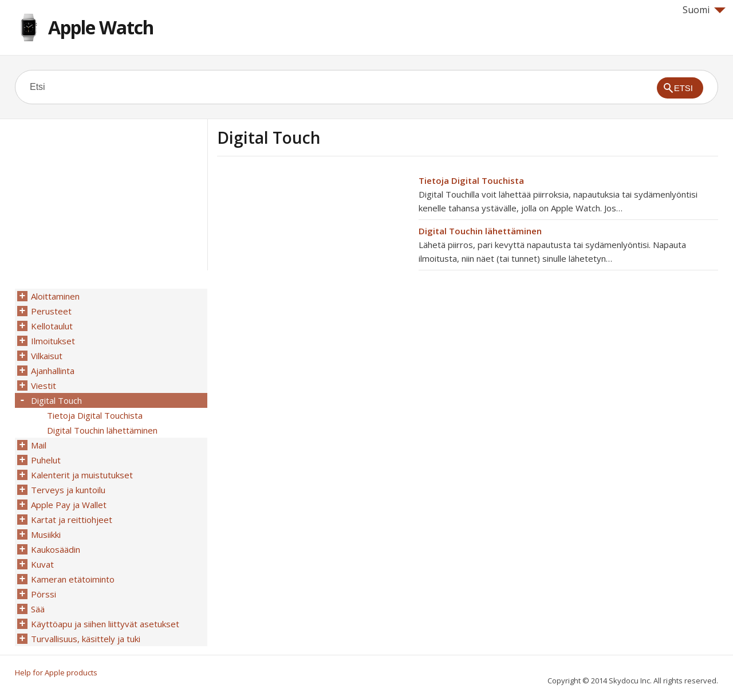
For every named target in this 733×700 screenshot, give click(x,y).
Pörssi (44, 594)
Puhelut (46, 460)
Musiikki (46, 534)
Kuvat (42, 564)
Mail (39, 445)
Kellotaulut (52, 326)
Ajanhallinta (53, 371)
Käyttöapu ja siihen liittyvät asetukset (105, 624)
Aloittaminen (55, 296)
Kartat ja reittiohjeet (72, 520)
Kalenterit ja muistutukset (82, 475)
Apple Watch (101, 27)
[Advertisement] (313, 254)
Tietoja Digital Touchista (471, 180)
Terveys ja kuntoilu (68, 490)
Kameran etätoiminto (73, 579)
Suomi (704, 10)
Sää (38, 609)
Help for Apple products (56, 673)
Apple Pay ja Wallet (69, 505)
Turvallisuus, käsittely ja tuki (86, 639)
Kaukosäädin (56, 549)
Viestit (44, 386)
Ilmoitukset (53, 341)
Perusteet (51, 311)
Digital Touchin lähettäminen (480, 231)
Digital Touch (56, 400)
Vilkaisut (47, 356)
